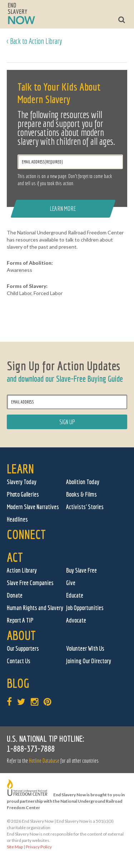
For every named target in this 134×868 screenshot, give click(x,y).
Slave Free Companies (30, 583)
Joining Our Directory (89, 661)
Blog (18, 683)
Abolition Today (83, 482)
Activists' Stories (85, 507)
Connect (26, 534)
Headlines (17, 519)
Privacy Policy (39, 847)
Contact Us (19, 661)
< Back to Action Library (34, 41)
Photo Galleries (23, 494)
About (21, 635)
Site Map (15, 847)
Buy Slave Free (81, 570)
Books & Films (81, 494)
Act (15, 557)
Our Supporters (23, 648)
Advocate (76, 620)
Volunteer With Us (85, 648)
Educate (75, 595)
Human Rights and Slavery (35, 608)
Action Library (22, 570)
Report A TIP (20, 620)
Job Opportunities (85, 608)
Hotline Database (44, 761)
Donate (15, 595)
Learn (20, 469)
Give (71, 583)
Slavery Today (22, 482)
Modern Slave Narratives (33, 507)
